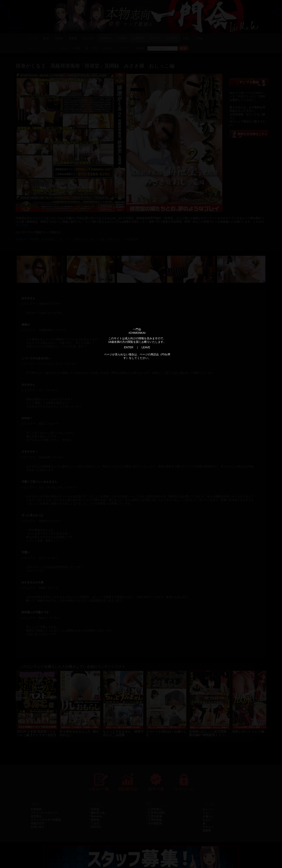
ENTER (129, 347)
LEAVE (146, 347)
